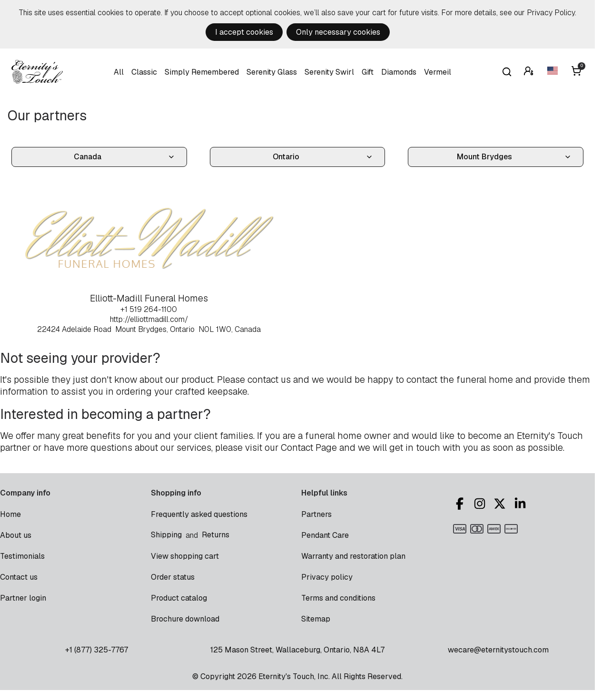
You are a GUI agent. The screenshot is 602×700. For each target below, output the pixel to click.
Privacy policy (327, 577)
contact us (269, 380)
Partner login (23, 598)
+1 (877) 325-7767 (97, 650)
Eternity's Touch (37, 72)
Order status (173, 577)
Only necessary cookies (338, 32)
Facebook (460, 504)
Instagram (480, 504)
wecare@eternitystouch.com (498, 650)
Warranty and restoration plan (353, 556)
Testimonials (22, 556)
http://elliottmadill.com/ (149, 319)
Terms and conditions (338, 598)
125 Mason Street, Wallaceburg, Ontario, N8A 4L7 (297, 650)
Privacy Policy (551, 13)
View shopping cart (185, 556)
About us (16, 535)
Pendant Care (325, 535)
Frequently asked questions (199, 514)
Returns (216, 535)
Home (10, 514)
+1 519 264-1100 (149, 309)
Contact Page (309, 448)
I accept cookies (244, 32)
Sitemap (316, 619)
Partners (316, 514)
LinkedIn (520, 504)
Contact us (19, 577)
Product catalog (179, 598)
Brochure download (185, 619)
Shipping (166, 535)
